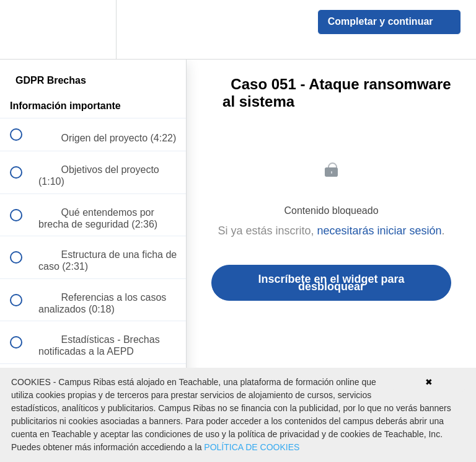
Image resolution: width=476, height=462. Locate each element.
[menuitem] (93, 29)
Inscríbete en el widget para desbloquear (331, 283)
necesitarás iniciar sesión (379, 231)
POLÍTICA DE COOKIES (252, 447)
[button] (23, 29)
